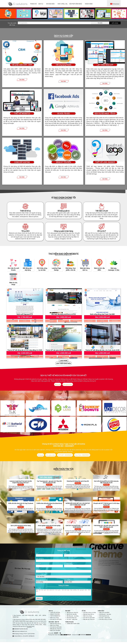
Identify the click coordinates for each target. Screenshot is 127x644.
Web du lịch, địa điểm (72, 615)
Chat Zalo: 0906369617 (82, 455)
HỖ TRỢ (84, 612)
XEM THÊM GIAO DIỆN (63, 363)
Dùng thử (12, 321)
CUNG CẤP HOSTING (55, 614)
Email (38, 564)
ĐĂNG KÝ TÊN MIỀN (55, 615)
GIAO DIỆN (68, 612)
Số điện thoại (69, 564)
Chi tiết (25, 321)
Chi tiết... (21, 485)
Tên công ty (40, 558)
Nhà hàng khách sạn (72, 619)
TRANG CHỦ (33, 4)
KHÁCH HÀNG (89, 4)
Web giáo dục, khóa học (72, 614)
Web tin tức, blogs (54, 619)
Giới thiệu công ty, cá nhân (90, 614)
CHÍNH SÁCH (101, 612)
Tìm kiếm (100, 23)
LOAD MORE (64, 361)
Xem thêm (22, 80)
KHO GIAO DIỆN (51, 4)
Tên (66, 553)
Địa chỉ (39, 569)
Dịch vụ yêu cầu (41, 574)
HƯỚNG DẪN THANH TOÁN (73, 625)
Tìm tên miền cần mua (12, 24)
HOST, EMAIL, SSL (63, 4)
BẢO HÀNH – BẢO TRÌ (54, 623)
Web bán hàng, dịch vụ (89, 615)
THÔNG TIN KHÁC (69, 623)
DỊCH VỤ (41, 4)
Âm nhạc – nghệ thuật (72, 621)
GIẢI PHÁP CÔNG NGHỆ (76, 4)
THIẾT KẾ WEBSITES (55, 617)
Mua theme (37, 321)
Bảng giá (58, 384)
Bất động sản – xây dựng (73, 617)
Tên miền (67, 580)
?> (49, 582)
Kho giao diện (68, 384)
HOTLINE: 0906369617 (65, 455)
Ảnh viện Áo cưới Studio (56, 621)
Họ (37, 553)
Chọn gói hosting (42, 580)
